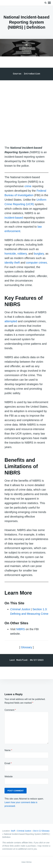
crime (28, 186)
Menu (49, 3)
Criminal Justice (20, 609)
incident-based (14, 218)
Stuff (13, 831)
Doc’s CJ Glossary (41, 831)
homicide (10, 254)
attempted (11, 321)
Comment (10, 710)
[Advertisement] (26, 110)
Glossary (26, 647)
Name (8, 750)
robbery (22, 254)
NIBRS (21, 629)
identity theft (12, 263)
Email (8, 763)
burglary (39, 254)
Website (9, 777)
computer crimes (36, 263)
